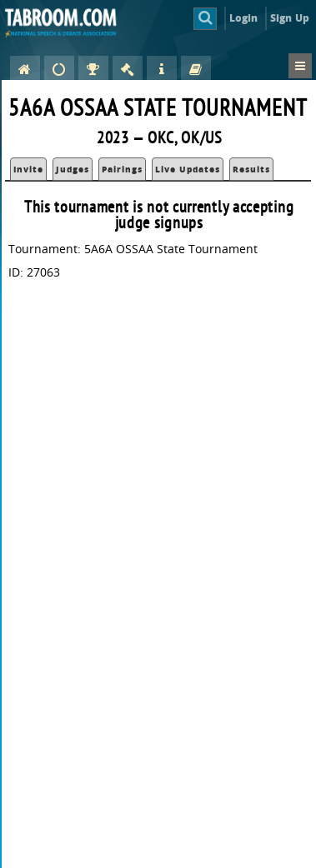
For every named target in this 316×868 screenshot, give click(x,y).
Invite (28, 169)
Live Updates (188, 169)
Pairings (122, 169)
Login (244, 18)
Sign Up (290, 18)
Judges (73, 169)
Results (251, 169)
